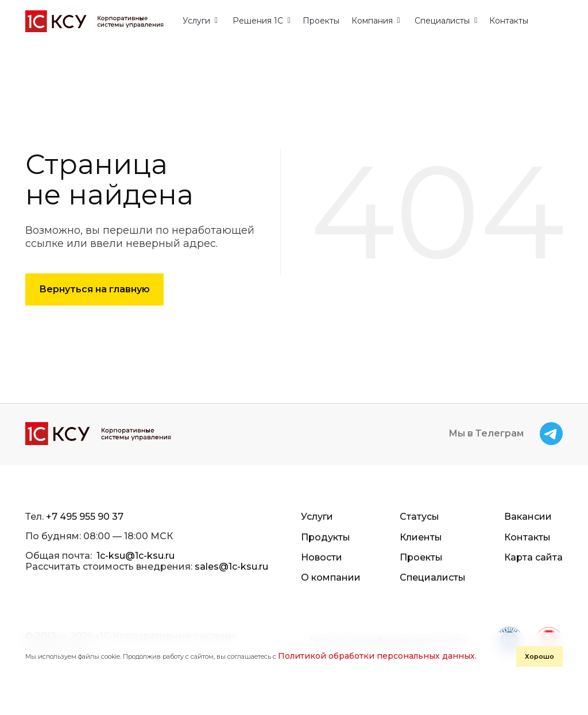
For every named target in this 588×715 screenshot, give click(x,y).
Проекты (321, 21)
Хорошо (539, 656)
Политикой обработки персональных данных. (377, 656)
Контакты (509, 21)
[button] (200, 21)
